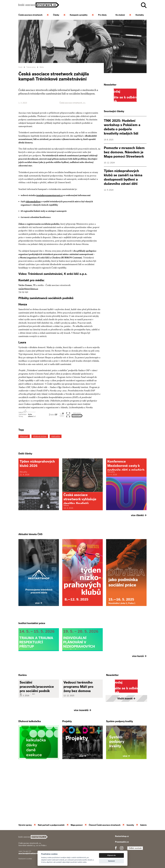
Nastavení (111, 861)
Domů (20, 67)
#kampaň (24, 436)
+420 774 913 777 (25, 851)
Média (42, 67)
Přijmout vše (111, 855)
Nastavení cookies (25, 859)
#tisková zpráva (40, 436)
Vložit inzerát (126, 744)
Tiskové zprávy (31, 67)
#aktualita (56, 436)
